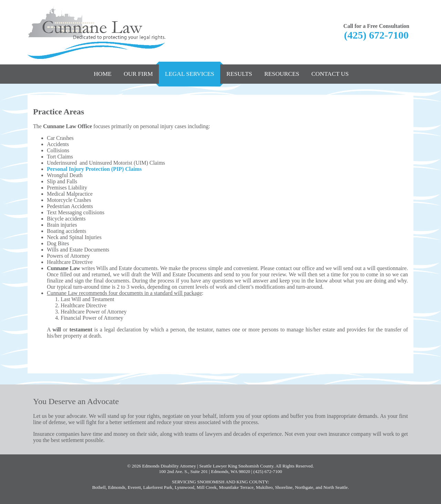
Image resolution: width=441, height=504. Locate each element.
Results (239, 74)
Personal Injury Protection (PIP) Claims (94, 169)
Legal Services (190, 74)
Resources (282, 74)
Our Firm (138, 74)
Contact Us (330, 74)
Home (103, 74)
